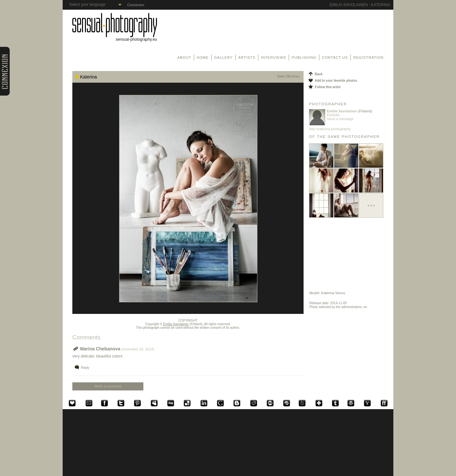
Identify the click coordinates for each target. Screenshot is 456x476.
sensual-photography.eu (115, 38)
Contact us (335, 57)
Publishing (304, 57)
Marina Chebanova (96, 349)
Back (315, 74)
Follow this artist (324, 87)
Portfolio (333, 115)
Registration (368, 57)
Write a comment (108, 386)
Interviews (274, 57)
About (184, 57)
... (371, 203)
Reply (81, 368)
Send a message (340, 119)
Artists (247, 57)
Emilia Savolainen (176, 324)
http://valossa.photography (330, 129)
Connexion (136, 5)
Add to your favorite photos (332, 81)
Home (203, 57)
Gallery (223, 57)
